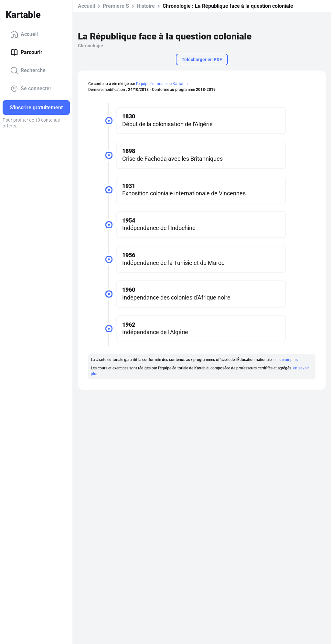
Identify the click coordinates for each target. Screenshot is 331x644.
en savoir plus (286, 360)
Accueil (24, 34)
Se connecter (31, 89)
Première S (116, 6)
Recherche (28, 71)
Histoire (146, 6)
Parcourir (26, 52)
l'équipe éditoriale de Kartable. (162, 84)
